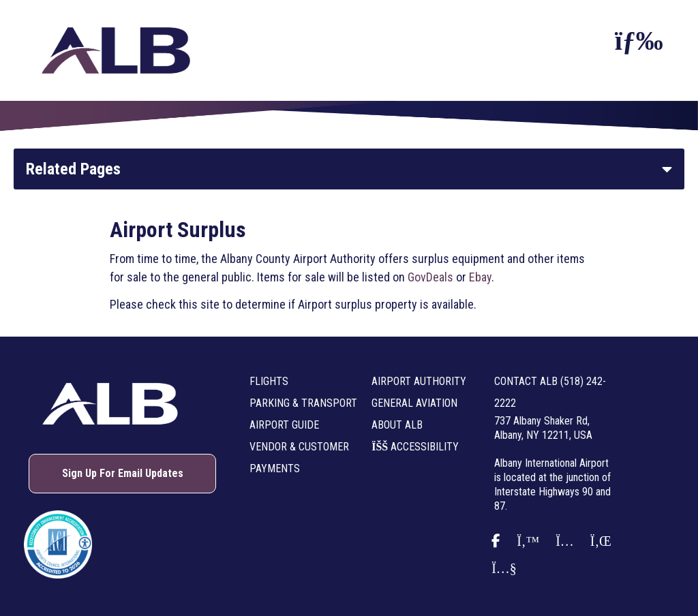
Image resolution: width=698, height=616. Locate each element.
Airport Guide (284, 425)
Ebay (480, 277)
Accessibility (415, 447)
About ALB (397, 425)
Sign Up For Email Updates (123, 473)
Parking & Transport (303, 403)
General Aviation (414, 403)
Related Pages (73, 169)
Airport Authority (419, 381)
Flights (269, 381)
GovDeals (430, 277)
